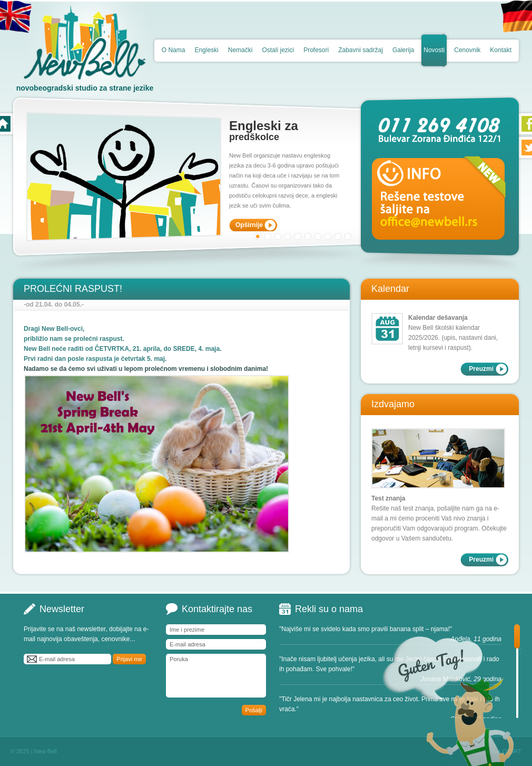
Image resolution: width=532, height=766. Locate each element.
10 (348, 237)
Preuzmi (481, 369)
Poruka (216, 676)
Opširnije (249, 225)
